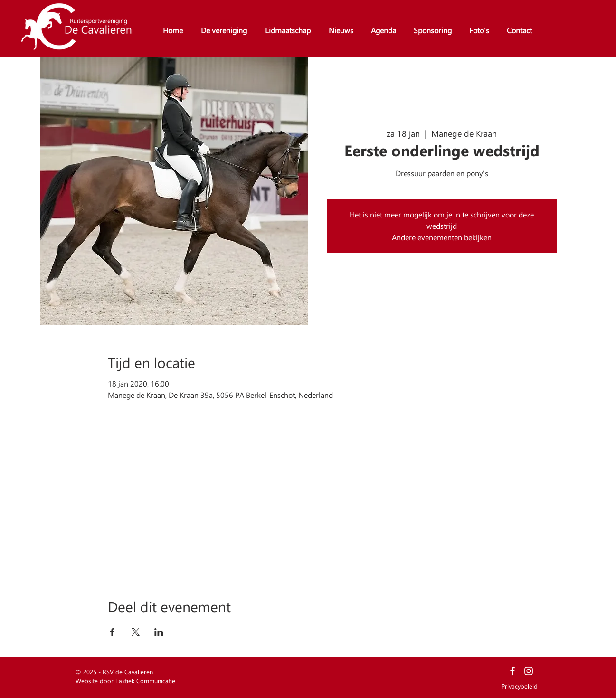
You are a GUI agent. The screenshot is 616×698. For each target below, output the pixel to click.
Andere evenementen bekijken (442, 237)
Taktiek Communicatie (145, 681)
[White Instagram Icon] (529, 671)
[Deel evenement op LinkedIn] (159, 632)
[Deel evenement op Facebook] (112, 632)
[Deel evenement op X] (136, 632)
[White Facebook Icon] (512, 671)
